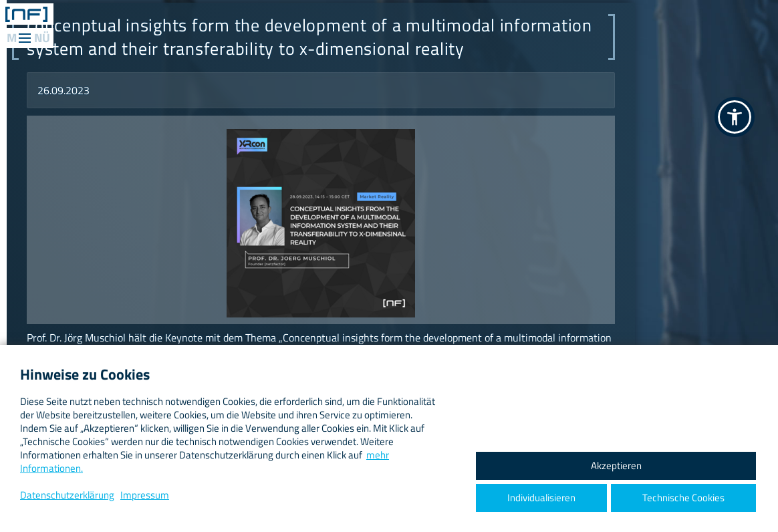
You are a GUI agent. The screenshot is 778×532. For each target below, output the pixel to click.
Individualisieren (541, 498)
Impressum (145, 495)
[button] (735, 117)
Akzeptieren (616, 465)
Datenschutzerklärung (67, 495)
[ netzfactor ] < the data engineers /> (27, 14)
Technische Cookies (683, 498)
